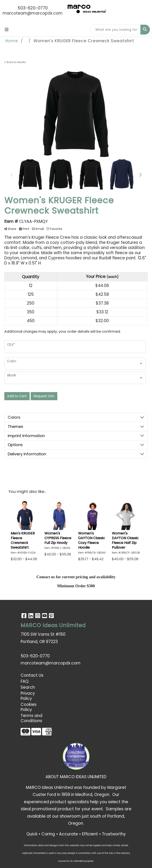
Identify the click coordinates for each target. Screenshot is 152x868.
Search (28, 687)
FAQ (25, 681)
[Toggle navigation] (7, 30)
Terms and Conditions (31, 718)
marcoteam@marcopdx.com (33, 13)
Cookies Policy (29, 707)
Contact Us (32, 675)
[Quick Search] (115, 30)
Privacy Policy (28, 696)
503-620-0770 (33, 8)
